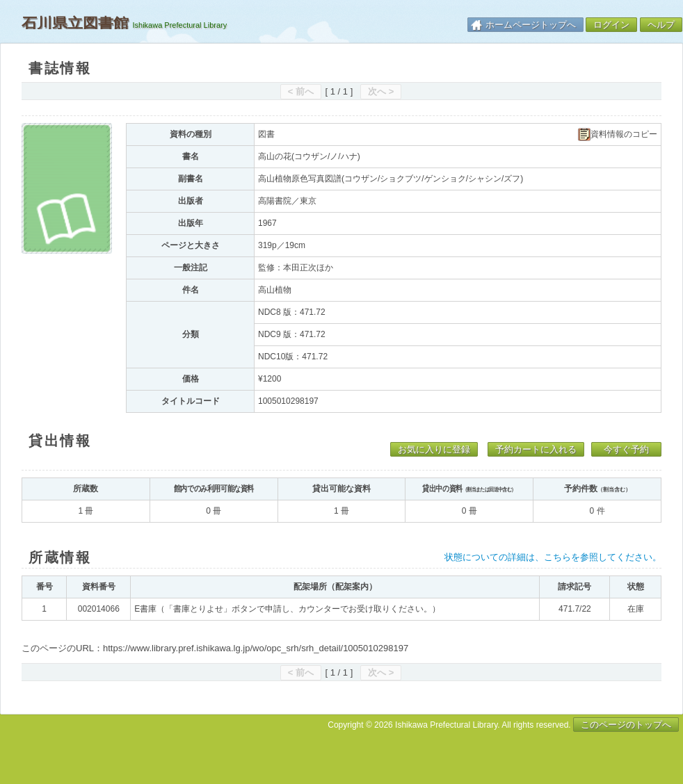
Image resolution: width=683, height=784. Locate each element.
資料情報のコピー (618, 134)
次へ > (381, 91)
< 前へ (301, 91)
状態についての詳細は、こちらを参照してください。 (553, 557)
